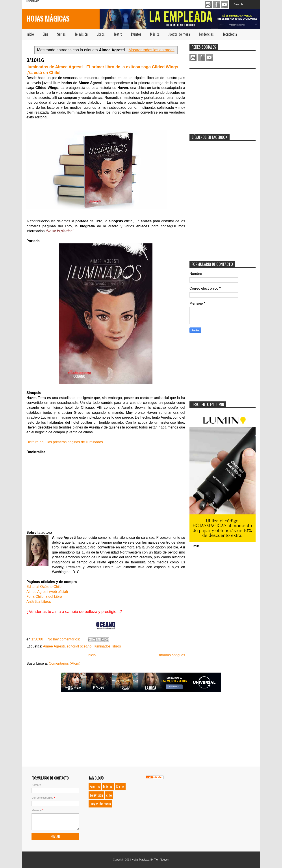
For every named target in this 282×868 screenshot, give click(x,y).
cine (109, 795)
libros (117, 646)
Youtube (224, 4)
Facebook (216, 4)
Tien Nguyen (162, 860)
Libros (101, 34)
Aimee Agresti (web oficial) (47, 592)
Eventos (136, 34)
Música (155, 34)
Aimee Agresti (54, 646)
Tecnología (230, 34)
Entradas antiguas (171, 655)
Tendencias (206, 34)
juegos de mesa (100, 804)
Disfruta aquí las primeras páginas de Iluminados (65, 442)
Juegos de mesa (179, 34)
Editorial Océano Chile (44, 587)
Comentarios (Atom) (64, 663)
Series (61, 34)
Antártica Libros (39, 602)
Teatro (118, 34)
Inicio (30, 34)
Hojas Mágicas (48, 18)
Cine (45, 34)
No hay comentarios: (64, 639)
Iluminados (102, 646)
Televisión (81, 34)
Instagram (208, 4)
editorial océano (79, 646)
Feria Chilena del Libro (44, 597)
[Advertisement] (223, 99)
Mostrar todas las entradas (151, 50)
